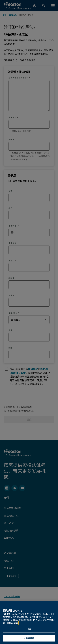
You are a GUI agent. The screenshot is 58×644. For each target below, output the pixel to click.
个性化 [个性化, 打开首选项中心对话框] (29, 629)
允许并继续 (29, 638)
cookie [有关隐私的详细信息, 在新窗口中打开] (15, 623)
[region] (29, 623)
